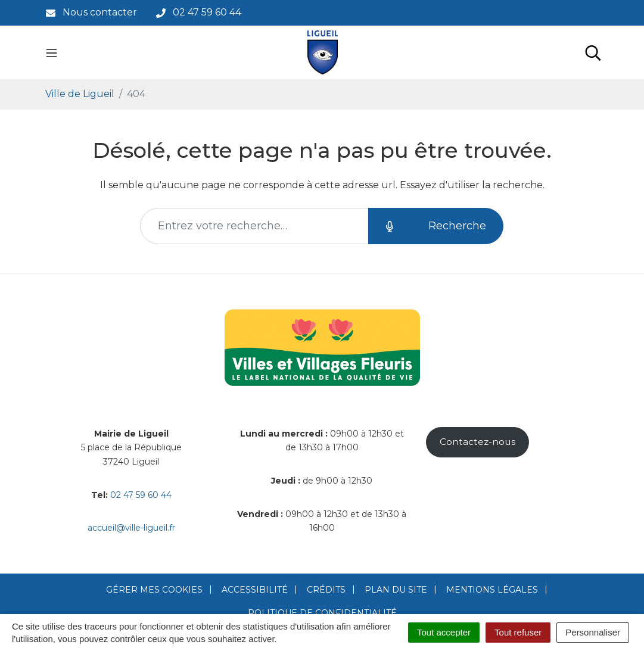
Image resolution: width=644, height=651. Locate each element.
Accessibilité (255, 590)
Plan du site (396, 590)
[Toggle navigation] (52, 52)
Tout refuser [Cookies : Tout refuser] (518, 632)
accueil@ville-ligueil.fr (131, 528)
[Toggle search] (593, 52)
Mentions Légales (492, 590)
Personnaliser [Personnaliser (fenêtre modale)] (593, 632)
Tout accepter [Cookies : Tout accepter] (444, 632)
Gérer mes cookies (154, 590)
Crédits (326, 590)
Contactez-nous (477, 442)
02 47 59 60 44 (141, 495)
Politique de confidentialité (322, 613)
